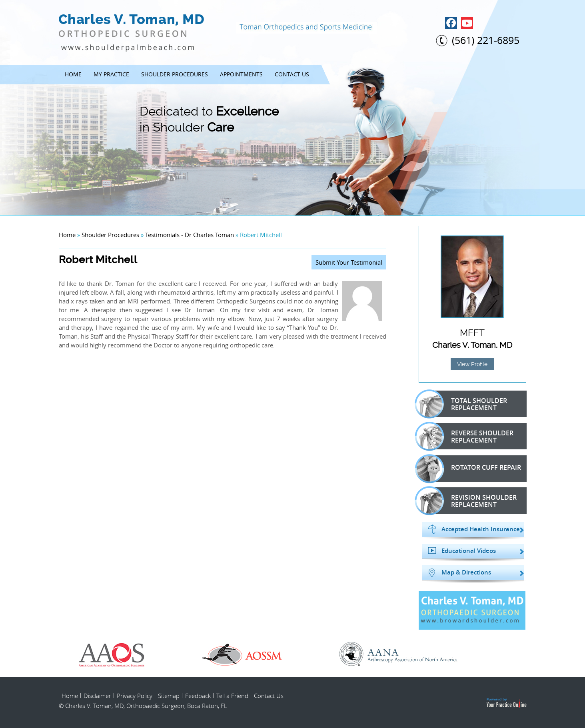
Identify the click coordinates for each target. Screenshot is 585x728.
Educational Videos (469, 551)
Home (73, 74)
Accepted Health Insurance (481, 529)
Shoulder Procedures (175, 74)
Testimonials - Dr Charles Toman (190, 235)
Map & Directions (466, 572)
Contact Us (292, 74)
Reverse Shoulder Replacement (469, 436)
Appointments (241, 74)
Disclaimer (97, 696)
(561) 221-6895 (486, 40)
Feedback (198, 696)
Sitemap (169, 696)
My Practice (111, 74)
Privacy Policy (135, 696)
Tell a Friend (232, 696)
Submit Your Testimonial (349, 262)
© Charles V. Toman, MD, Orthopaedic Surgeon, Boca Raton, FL (143, 706)
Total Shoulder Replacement (465, 404)
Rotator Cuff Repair (472, 469)
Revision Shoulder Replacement (470, 501)
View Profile (472, 364)
